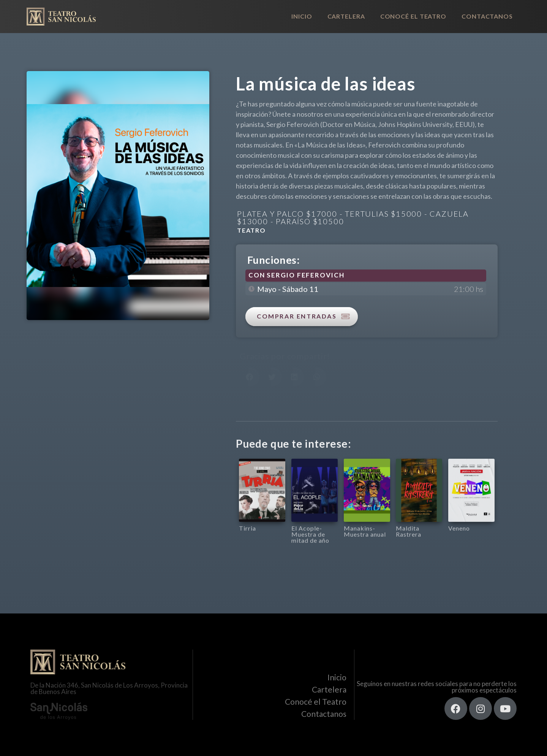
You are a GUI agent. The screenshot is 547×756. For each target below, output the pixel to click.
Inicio (302, 16)
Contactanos (487, 16)
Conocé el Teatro (413, 16)
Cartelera (346, 16)
